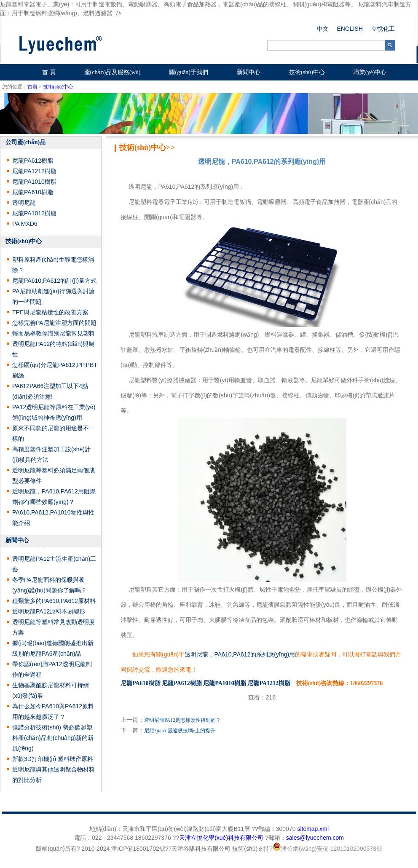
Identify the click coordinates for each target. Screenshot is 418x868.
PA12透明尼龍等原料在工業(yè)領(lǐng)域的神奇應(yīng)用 (54, 412)
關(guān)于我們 (189, 72)
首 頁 (49, 72)
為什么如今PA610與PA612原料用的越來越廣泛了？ (53, 711)
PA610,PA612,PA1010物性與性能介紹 (53, 518)
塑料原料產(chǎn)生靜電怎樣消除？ (53, 265)
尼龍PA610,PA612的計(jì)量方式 (54, 281)
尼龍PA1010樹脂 (34, 182)
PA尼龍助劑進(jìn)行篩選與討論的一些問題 (54, 296)
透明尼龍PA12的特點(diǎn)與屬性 (53, 349)
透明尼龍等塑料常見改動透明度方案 (54, 627)
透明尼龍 (24, 203)
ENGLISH (350, 29)
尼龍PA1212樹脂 (34, 171)
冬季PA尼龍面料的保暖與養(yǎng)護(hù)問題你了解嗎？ (50, 585)
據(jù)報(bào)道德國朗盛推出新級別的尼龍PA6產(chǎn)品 (53, 648)
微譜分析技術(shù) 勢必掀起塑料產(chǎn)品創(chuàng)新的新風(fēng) (53, 738)
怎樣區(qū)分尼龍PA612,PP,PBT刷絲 (55, 370)
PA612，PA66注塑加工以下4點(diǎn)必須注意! (50, 391)
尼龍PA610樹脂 (33, 192)
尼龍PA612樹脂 (33, 161)
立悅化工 (383, 29)
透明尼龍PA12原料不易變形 (49, 611)
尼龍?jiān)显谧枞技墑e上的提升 (180, 731)
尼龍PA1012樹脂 (34, 213)
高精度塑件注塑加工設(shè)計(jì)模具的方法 (51, 454)
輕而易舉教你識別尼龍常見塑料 (54, 333)
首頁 (32, 87)
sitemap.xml (313, 829)
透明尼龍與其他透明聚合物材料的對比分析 (54, 775)
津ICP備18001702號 (138, 849)
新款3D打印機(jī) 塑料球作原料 (53, 759)
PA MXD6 (25, 224)
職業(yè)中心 (370, 72)
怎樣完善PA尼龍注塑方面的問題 (54, 323)
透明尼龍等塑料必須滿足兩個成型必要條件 (54, 476)
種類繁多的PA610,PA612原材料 (54, 601)
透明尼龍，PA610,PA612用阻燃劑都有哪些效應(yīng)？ (54, 497)
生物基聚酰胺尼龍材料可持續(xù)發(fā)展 (51, 690)
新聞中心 (249, 72)
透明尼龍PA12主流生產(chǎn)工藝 (54, 564)
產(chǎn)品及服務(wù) (113, 72)
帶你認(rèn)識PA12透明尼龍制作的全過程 (52, 669)
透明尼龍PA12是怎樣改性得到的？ (182, 720)
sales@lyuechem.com (315, 838)
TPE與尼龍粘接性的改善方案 (50, 312)
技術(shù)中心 (307, 72)
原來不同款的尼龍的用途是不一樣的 (54, 433)
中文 (323, 29)
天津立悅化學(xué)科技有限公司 (221, 838)
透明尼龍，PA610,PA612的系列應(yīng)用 (240, 654)
